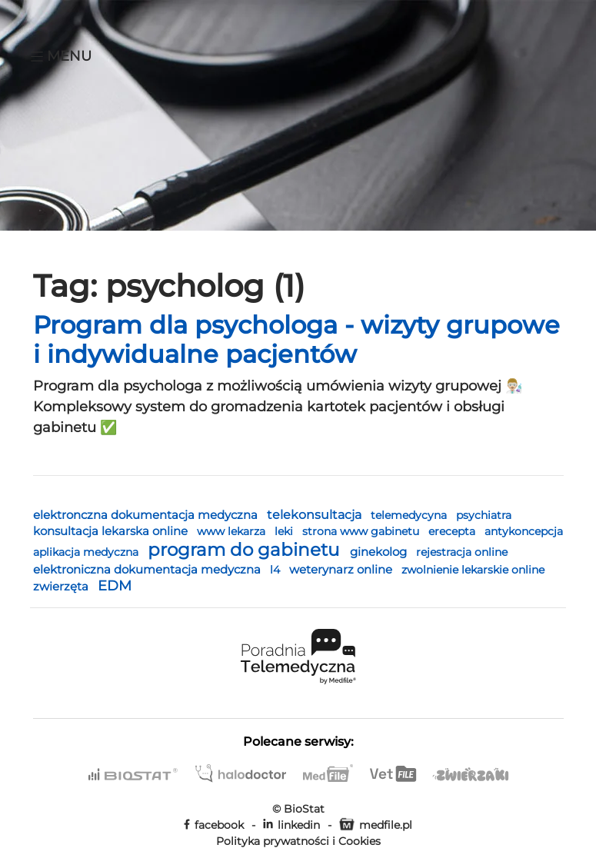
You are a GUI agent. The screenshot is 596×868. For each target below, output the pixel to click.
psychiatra (484, 515)
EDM (115, 585)
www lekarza (233, 531)
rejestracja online (462, 552)
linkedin (291, 825)
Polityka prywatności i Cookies (298, 841)
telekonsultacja (316, 515)
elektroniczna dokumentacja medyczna (148, 569)
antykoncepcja (524, 531)
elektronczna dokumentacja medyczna (147, 515)
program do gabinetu (246, 550)
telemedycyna (410, 515)
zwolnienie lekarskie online (473, 570)
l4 (276, 570)
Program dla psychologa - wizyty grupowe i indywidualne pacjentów (296, 339)
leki (285, 531)
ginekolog (380, 552)
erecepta (453, 531)
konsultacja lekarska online (112, 531)
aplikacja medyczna (87, 552)
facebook (214, 825)
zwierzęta (62, 587)
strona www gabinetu (362, 531)
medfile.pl (376, 825)
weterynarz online (342, 570)
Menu (61, 56)
